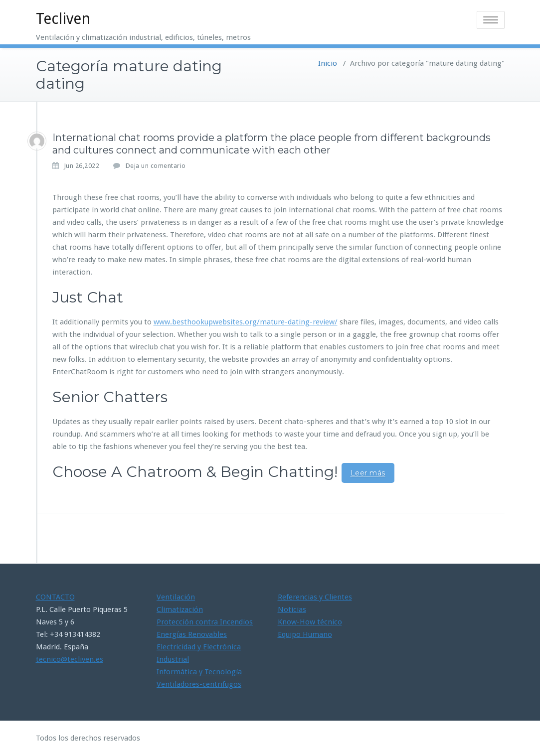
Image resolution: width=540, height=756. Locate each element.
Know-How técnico (310, 622)
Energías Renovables (192, 634)
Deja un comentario (156, 166)
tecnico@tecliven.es (70, 659)
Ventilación (176, 597)
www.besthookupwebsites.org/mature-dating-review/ (246, 322)
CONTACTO (55, 597)
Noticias (292, 609)
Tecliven (63, 19)
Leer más (368, 473)
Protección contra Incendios (205, 622)
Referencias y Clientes (315, 597)
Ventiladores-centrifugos (199, 684)
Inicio (328, 63)
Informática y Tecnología (199, 672)
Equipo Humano (305, 634)
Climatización (180, 609)
